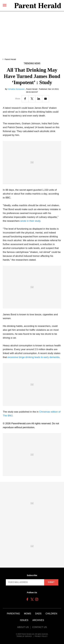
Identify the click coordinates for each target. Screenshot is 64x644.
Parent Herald (10, 59)
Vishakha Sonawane (16, 89)
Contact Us (40, 627)
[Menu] (5, 5)
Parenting (13, 614)
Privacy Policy (41, 636)
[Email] (45, 99)
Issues (24, 620)
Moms (28, 614)
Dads (38, 614)
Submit (51, 582)
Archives (38, 620)
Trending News (32, 63)
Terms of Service (24, 636)
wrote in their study (30, 221)
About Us (23, 627)
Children (51, 614)
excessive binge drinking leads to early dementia (33, 357)
